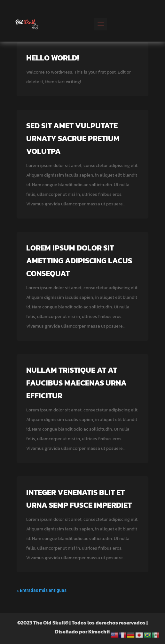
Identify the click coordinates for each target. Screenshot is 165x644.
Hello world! (53, 58)
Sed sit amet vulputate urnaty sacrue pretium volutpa (73, 138)
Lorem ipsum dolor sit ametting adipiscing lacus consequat (79, 261)
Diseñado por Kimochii (82, 632)
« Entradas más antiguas (42, 590)
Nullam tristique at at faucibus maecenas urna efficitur (76, 383)
